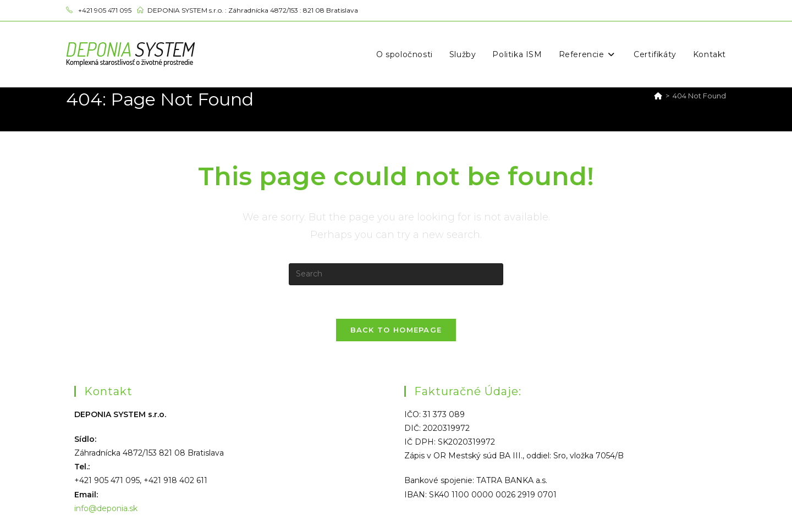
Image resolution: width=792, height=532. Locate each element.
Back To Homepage (396, 330)
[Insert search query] (396, 274)
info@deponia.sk (106, 508)
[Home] (658, 96)
